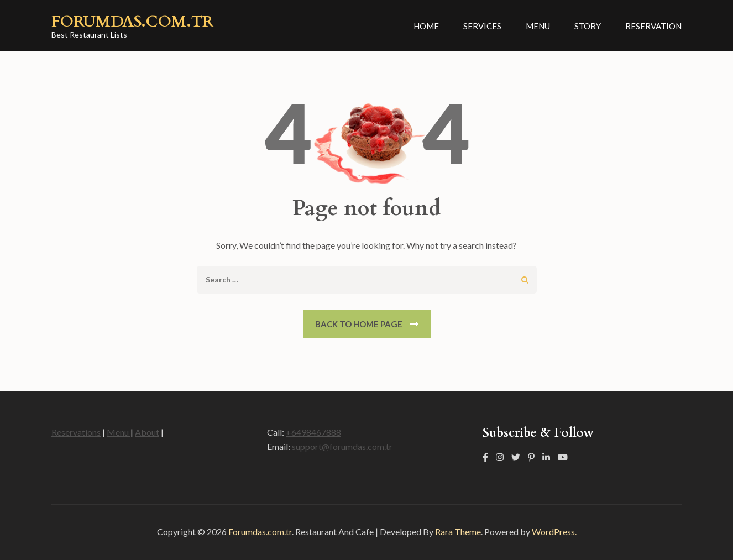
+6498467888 (313, 432)
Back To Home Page (359, 324)
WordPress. (554, 532)
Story (588, 26)
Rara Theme (458, 532)
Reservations (76, 432)
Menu (538, 26)
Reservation (653, 26)
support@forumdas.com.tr (342, 446)
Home (426, 26)
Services (482, 26)
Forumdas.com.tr (132, 22)
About (147, 432)
